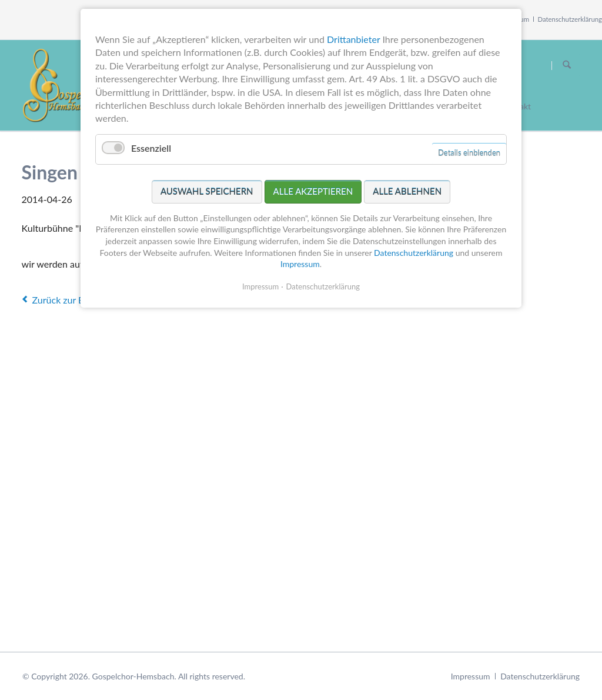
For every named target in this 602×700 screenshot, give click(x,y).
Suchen (567, 65)
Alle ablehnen (407, 191)
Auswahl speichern (207, 191)
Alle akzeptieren (313, 191)
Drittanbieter (353, 39)
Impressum (471, 676)
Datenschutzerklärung (570, 19)
